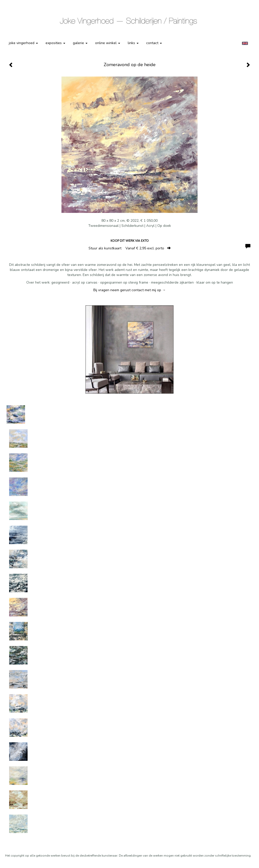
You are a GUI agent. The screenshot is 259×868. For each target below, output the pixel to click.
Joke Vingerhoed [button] (23, 43)
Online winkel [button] (108, 43)
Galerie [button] (80, 43)
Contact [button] (154, 43)
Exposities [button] (55, 43)
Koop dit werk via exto (130, 241)
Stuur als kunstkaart (130, 248)
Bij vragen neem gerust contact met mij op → (129, 290)
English (245, 43)
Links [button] (133, 43)
